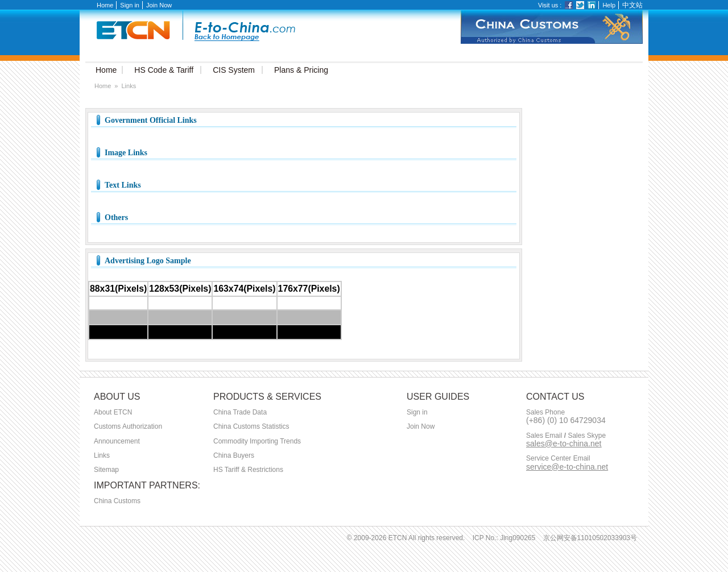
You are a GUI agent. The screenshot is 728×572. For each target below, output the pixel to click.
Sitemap (106, 470)
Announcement (117, 441)
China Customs (117, 501)
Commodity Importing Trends (257, 441)
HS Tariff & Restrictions (248, 470)
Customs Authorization (128, 426)
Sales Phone (545, 413)
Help (609, 5)
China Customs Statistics (251, 426)
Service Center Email (558, 459)
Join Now (159, 5)
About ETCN (113, 412)
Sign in (130, 5)
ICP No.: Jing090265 (504, 538)
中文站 (632, 5)
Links (102, 455)
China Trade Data (240, 412)
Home (105, 5)
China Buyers (234, 455)
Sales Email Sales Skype (566, 436)
